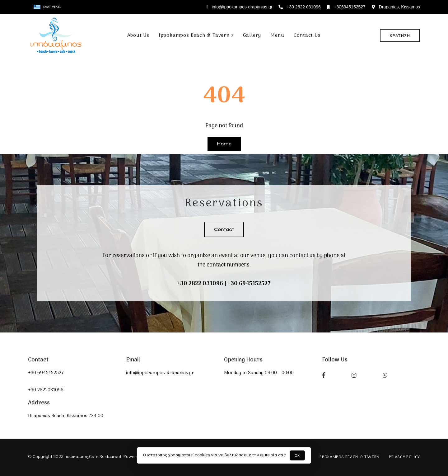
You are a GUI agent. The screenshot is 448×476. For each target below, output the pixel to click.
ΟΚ (297, 455)
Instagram (354, 375)
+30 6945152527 (249, 284)
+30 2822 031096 (299, 7)
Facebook (324, 375)
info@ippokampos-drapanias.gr (240, 7)
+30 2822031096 (46, 390)
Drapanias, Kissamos (396, 7)
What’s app (385, 375)
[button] (400, 35)
